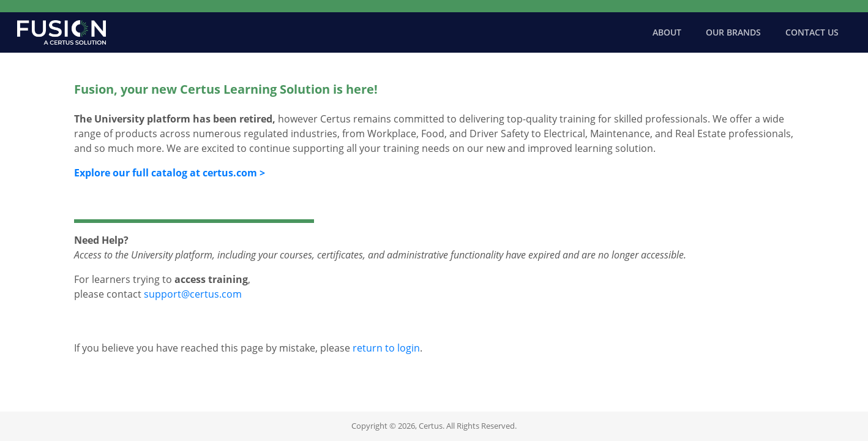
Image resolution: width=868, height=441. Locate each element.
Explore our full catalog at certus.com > (170, 173)
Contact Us (812, 32)
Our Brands (733, 32)
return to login (386, 348)
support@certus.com (193, 294)
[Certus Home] (62, 32)
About (667, 32)
